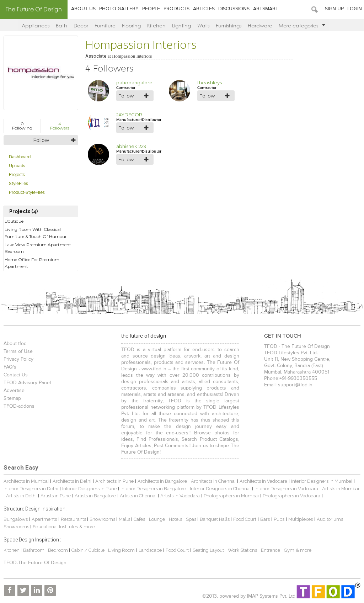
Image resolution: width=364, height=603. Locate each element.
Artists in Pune (56, 496)
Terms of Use (18, 351)
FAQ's (10, 367)
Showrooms (103, 519)
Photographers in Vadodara (291, 496)
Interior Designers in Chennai (220, 489)
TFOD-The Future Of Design (35, 563)
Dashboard (20, 157)
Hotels (175, 519)
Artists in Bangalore (95, 496)
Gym (289, 550)
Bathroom (34, 550)
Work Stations (242, 550)
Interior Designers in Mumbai (322, 481)
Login (355, 9)
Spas (192, 519)
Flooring (131, 25)
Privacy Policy (18, 359)
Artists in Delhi (21, 496)
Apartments (44, 519)
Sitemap (12, 398)
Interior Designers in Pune (89, 489)
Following (22, 126)
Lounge (157, 519)
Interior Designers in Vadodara (286, 489)
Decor (81, 25)
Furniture (105, 25)
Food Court (245, 519)
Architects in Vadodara (263, 481)
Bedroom (58, 550)
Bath (61, 25)
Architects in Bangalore (162, 481)
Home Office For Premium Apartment (32, 263)
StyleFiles (18, 184)
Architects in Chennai (213, 481)
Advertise (14, 391)
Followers (60, 126)
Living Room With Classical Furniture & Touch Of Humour (36, 233)
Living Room (121, 550)
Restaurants (74, 519)
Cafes (139, 519)
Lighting (181, 25)
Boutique (14, 221)
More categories (302, 25)
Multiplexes (301, 519)
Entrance (271, 550)
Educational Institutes (55, 527)
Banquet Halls (215, 519)
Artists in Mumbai (341, 489)
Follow (41, 140)
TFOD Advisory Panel (27, 383)
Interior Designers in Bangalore (153, 489)
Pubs (279, 519)
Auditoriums (330, 519)
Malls (125, 519)
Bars (265, 519)
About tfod (15, 344)
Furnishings (229, 25)
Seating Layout (208, 550)
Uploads (17, 166)
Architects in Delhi (72, 481)
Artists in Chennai (138, 496)
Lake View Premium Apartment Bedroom (38, 248)
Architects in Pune (114, 481)
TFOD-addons (19, 406)
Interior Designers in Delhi (31, 489)
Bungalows (16, 519)
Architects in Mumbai (26, 481)
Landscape (150, 550)
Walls (203, 25)
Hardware (260, 25)
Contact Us (16, 375)
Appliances (36, 25)
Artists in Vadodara (180, 496)
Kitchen (156, 25)
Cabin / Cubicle (89, 550)
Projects (17, 175)
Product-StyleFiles (27, 193)
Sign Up (335, 9)
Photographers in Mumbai (231, 496)
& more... (89, 527)
